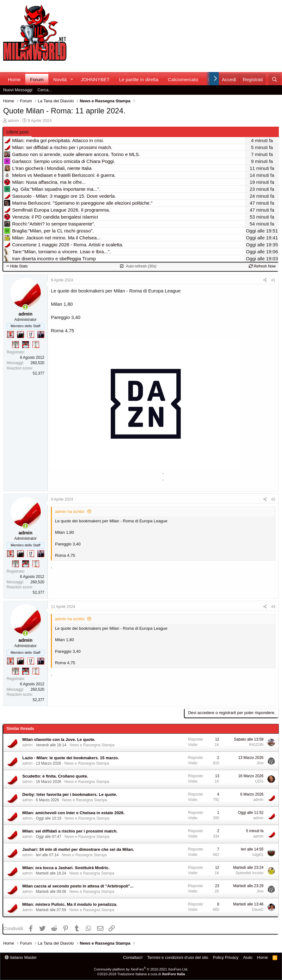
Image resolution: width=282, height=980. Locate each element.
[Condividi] (265, 280)
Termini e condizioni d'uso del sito (178, 957)
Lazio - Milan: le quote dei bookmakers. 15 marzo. (71, 758)
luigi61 (258, 855)
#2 (273, 499)
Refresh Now (262, 266)
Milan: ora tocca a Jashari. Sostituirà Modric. (66, 868)
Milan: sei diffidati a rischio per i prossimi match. (70, 831)
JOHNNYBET (95, 79)
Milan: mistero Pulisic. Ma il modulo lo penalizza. (70, 904)
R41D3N (256, 745)
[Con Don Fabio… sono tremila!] (41, 334)
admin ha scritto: (70, 511)
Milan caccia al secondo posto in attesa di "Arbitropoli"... (78, 886)
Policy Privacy (226, 957)
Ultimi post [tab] (17, 132)
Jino (260, 763)
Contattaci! (133, 957)
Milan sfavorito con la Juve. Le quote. (59, 740)
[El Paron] (21, 334)
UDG (259, 781)
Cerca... (45, 90)
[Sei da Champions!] (31, 334)
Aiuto (248, 957)
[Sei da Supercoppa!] (15, 345)
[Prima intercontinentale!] (36, 345)
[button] (72, 79)
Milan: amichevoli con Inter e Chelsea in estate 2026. (74, 813)
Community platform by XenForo (141, 969)
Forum (37, 79)
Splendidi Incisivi (250, 873)
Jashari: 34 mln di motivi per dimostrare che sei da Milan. (78, 849)
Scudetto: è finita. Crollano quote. (55, 776)
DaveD (258, 910)
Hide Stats (17, 266)
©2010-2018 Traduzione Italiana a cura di (141, 974)
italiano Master (21, 957)
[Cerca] (275, 79)
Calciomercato (183, 79)
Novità (60, 79)
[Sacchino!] (26, 345)
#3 (273, 607)
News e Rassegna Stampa (92, 745)
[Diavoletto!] (10, 334)
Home (14, 79)
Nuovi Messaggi (18, 90)
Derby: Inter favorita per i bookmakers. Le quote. (70, 794)
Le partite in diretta (139, 79)
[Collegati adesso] (25, 307)
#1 (273, 280)
